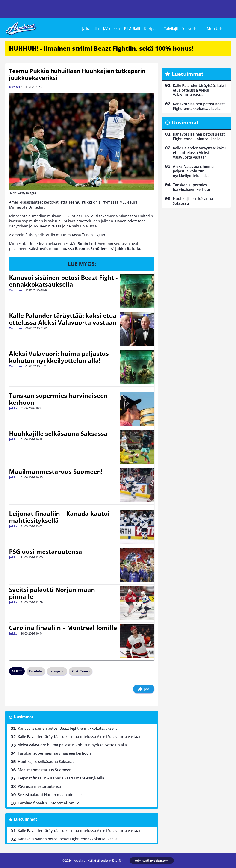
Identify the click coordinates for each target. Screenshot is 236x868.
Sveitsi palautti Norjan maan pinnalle (52, 593)
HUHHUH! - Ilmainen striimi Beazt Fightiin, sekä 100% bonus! (101, 48)
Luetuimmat (25, 819)
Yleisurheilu (192, 29)
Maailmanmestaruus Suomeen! (56, 472)
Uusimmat (24, 717)
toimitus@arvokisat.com (152, 861)
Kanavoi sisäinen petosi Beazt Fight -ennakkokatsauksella (63, 281)
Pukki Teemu (81, 671)
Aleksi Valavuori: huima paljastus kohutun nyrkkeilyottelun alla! (59, 357)
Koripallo (152, 29)
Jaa (144, 689)
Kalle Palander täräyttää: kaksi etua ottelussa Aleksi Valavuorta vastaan (63, 319)
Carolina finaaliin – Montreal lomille (63, 628)
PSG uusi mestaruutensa (46, 552)
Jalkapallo (90, 29)
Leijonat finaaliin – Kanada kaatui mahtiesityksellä (59, 517)
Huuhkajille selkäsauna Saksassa (58, 434)
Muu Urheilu (218, 29)
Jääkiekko (111, 29)
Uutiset (15, 87)
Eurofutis (36, 671)
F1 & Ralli (132, 29)
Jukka (13, 408)
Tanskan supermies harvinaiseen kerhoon (58, 399)
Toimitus (16, 290)
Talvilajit (171, 29)
